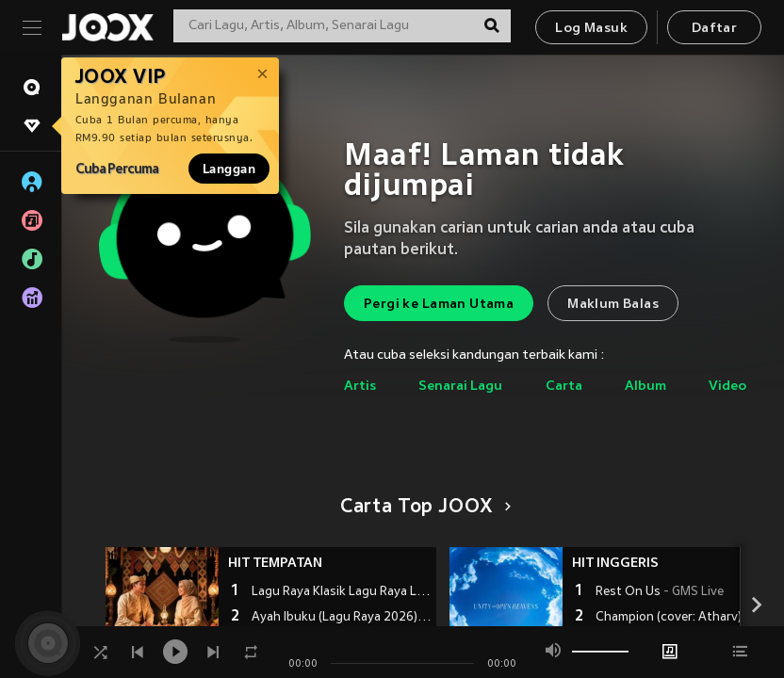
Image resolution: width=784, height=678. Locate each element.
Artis (360, 387)
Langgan (229, 169)
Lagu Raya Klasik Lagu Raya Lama (342, 592)
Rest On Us (660, 592)
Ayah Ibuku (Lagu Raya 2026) (342, 618)
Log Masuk (591, 29)
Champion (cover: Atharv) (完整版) (686, 618)
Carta (564, 387)
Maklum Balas (613, 305)
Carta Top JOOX (423, 508)
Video (727, 387)
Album (645, 387)
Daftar (714, 29)
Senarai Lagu (460, 387)
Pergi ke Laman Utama (439, 305)
